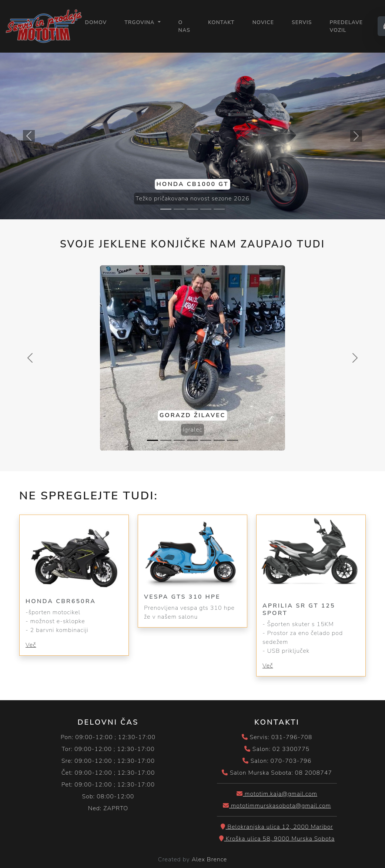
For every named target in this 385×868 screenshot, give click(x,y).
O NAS (184, 26)
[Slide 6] (219, 440)
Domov (96, 22)
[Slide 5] (219, 209)
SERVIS (302, 22)
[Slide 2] (179, 209)
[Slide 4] (206, 209)
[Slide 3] (192, 209)
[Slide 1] (166, 209)
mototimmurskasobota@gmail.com (277, 806)
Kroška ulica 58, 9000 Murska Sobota (277, 839)
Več (31, 645)
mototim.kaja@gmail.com (277, 794)
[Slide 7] (232, 440)
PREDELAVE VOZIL (346, 26)
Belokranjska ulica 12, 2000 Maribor (277, 827)
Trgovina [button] (140, 22)
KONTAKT (221, 22)
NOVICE (263, 22)
